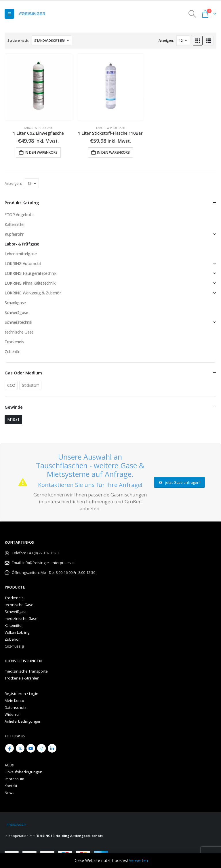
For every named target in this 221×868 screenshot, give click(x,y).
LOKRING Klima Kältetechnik (30, 283)
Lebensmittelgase (21, 254)
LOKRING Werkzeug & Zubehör (33, 293)
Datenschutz (16, 708)
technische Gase (19, 332)
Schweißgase (16, 312)
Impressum (14, 779)
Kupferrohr (14, 234)
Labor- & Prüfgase (38, 128)
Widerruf (12, 714)
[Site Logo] (32, 14)
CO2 (11, 385)
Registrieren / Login (21, 694)
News (9, 793)
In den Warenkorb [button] (41, 152)
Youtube (31, 748)
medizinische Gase (21, 619)
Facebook (9, 748)
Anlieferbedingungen (23, 721)
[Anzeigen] (183, 41)
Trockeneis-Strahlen (22, 678)
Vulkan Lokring (17, 632)
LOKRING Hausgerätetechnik (31, 273)
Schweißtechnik (18, 322)
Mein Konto (14, 701)
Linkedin (52, 748)
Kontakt (11, 786)
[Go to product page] (38, 87)
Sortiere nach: (18, 40)
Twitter (20, 748)
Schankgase (15, 303)
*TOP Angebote (19, 215)
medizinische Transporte (26, 671)
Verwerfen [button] (138, 860)
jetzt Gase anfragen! (179, 482)
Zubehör (12, 352)
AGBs (9, 765)
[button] (9, 14)
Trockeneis (14, 342)
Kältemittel (14, 224)
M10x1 (13, 419)
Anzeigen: (166, 40)
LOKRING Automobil (23, 263)
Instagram (41, 748)
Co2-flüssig (14, 646)
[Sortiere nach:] (52, 41)
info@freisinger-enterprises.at (49, 563)
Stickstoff (30, 385)
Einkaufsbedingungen (23, 772)
